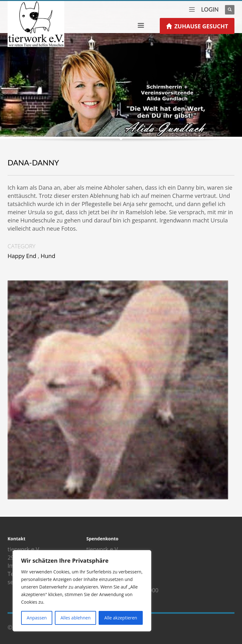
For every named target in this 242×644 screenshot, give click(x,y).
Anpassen (37, 618)
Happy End (22, 256)
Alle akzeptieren (121, 618)
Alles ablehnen (75, 618)
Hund (48, 256)
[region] (82, 591)
